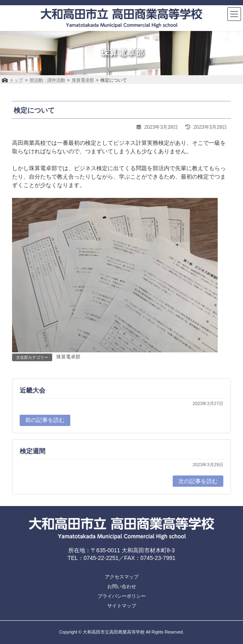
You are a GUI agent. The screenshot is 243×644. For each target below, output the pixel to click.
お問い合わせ (122, 586)
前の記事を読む (45, 420)
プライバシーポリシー (122, 596)
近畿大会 (33, 390)
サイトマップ (122, 606)
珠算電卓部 (68, 357)
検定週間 (33, 451)
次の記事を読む (198, 481)
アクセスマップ (122, 577)
